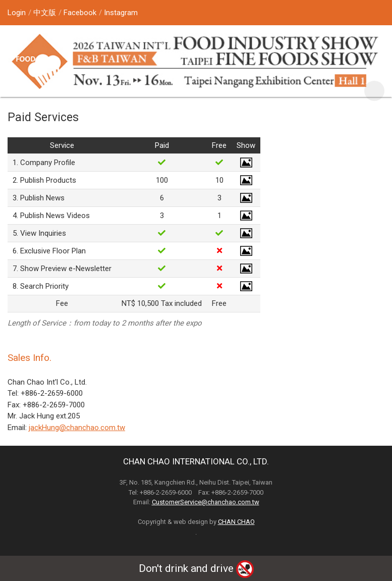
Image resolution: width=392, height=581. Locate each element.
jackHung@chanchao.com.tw (77, 428)
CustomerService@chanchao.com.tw (206, 502)
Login (17, 13)
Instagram (121, 13)
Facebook (80, 13)
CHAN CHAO (236, 522)
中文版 (45, 13)
